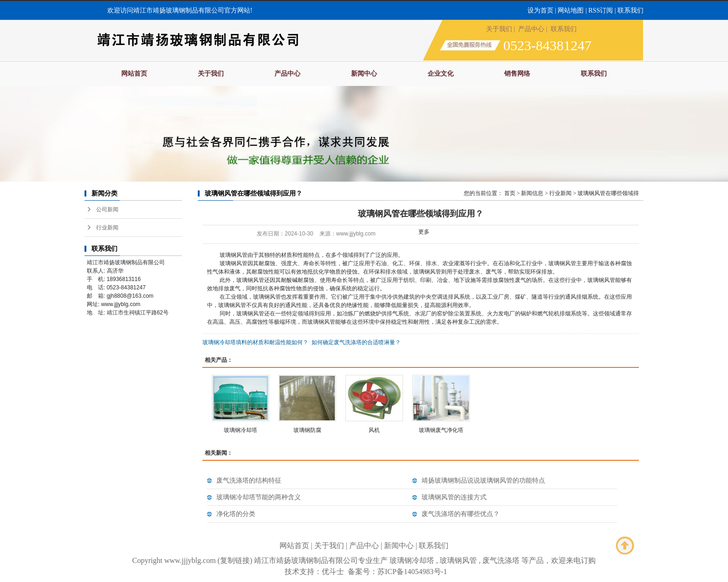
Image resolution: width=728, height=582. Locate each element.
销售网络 (517, 74)
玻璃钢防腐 (307, 430)
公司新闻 (107, 209)
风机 (374, 430)
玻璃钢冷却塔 (240, 430)
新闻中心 (364, 74)
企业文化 (441, 74)
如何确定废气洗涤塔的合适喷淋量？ (356, 342)
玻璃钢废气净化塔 (441, 430)
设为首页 (540, 10)
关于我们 (499, 29)
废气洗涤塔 (501, 560)
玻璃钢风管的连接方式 (454, 497)
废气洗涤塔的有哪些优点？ (461, 514)
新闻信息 (532, 193)
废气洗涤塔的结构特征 (249, 481)
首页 (510, 193)
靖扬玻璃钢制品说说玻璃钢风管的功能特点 (483, 481)
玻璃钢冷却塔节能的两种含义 (259, 497)
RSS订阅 (601, 10)
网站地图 (571, 10)
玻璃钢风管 (458, 560)
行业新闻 (107, 228)
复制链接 (235, 560)
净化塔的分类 (236, 514)
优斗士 (333, 572)
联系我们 (630, 10)
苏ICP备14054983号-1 (412, 572)
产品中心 (531, 29)
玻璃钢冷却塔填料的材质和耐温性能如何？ (255, 342)
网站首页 (134, 74)
